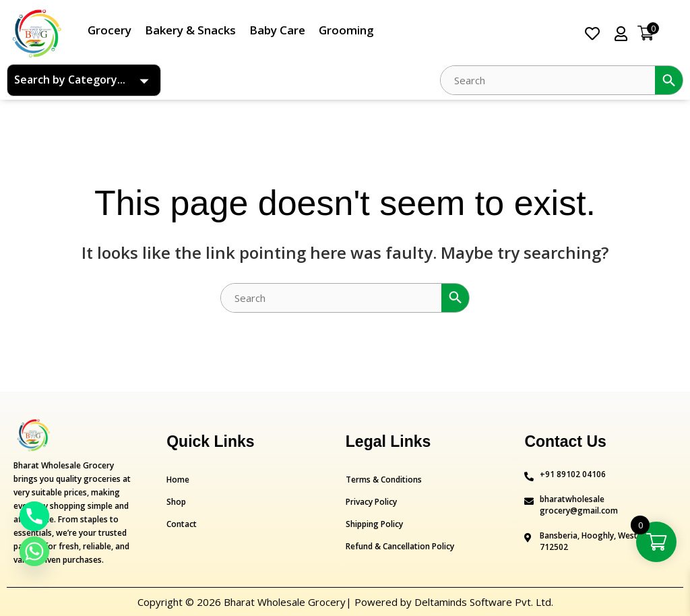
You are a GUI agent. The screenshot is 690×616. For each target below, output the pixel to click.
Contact (182, 524)
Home (178, 480)
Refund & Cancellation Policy (400, 546)
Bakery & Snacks (190, 30)
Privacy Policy (371, 502)
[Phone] (34, 516)
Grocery (109, 30)
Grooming (346, 30)
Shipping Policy (374, 524)
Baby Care (277, 30)
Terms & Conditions (384, 480)
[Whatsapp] (34, 551)
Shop (176, 502)
